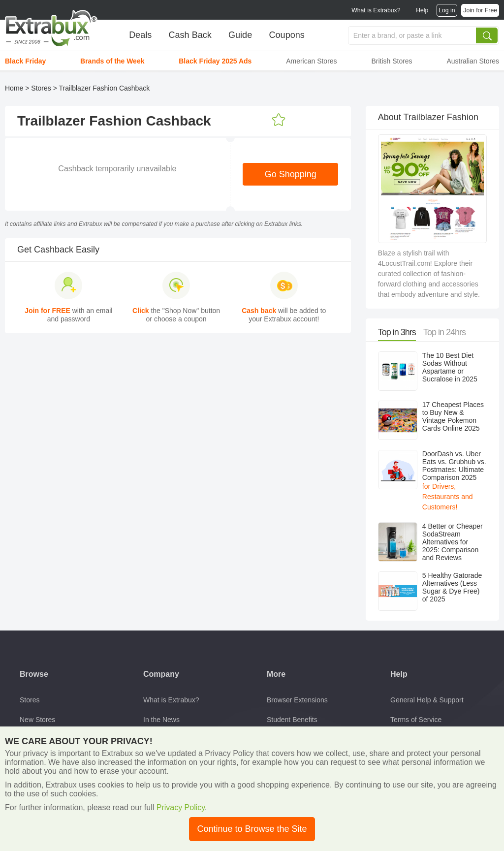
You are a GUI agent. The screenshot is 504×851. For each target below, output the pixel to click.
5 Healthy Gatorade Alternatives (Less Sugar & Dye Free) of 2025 (452, 587)
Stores (41, 88)
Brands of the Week (112, 61)
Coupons (287, 35)
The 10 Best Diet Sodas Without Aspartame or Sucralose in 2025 (450, 367)
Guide (240, 35)
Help (422, 10)
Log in (447, 10)
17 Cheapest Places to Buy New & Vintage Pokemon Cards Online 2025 (453, 416)
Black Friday (25, 61)
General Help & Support (427, 700)
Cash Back (190, 35)
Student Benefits (292, 720)
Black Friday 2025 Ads (215, 61)
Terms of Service (416, 720)
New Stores (37, 720)
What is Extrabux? (376, 10)
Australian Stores (473, 61)
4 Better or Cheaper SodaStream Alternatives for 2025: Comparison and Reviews (453, 542)
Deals (140, 35)
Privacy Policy (181, 807)
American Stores (311, 61)
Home (14, 88)
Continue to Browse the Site (252, 829)
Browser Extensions (297, 700)
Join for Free (480, 10)
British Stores (392, 61)
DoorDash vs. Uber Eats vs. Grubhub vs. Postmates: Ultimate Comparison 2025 (454, 466)
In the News (161, 720)
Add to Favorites (279, 120)
